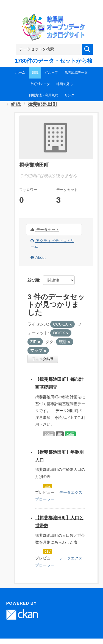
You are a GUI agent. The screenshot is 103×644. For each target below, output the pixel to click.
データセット (45, 230)
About (38, 257)
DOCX (49, 434)
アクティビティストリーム (52, 243)
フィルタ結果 (43, 359)
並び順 (33, 280)
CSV (48, 486)
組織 (35, 72)
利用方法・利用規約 (43, 95)
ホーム (20, 72)
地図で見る (65, 84)
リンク (69, 95)
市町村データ (40, 84)
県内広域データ (76, 72)
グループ (51, 72)
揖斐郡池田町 (43, 104)
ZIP (60, 434)
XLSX (70, 434)
